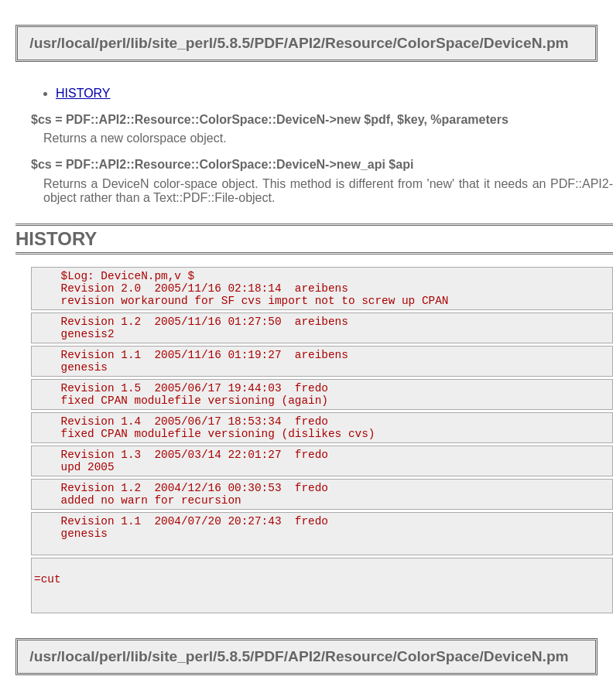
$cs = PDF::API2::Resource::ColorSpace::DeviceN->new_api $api (222, 164)
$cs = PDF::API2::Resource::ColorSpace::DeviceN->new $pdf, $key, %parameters (270, 120)
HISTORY (83, 93)
